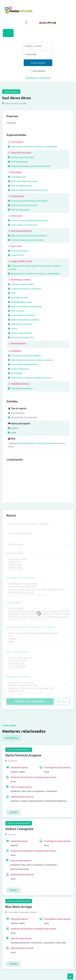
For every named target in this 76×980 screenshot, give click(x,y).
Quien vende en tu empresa (21, 315)
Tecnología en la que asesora (21, 578)
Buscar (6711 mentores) (30, 702)
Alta (38, 636)
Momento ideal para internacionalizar (26, 240)
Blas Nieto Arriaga (19, 907)
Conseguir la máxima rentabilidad (24, 356)
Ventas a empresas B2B (20, 333)
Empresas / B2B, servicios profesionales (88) (38, 688)
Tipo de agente (14, 603)
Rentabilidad (15, 373)
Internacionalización (20, 231)
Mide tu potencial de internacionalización (28, 236)
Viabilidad (15, 351)
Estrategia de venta (18, 298)
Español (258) (38, 565)
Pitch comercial (16, 311)
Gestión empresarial (18, 369)
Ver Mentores (12, 738)
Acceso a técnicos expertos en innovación (28, 220)
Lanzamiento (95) (38, 667)
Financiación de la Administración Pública (28, 201)
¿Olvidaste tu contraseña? (38, 78)
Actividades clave (17, 177)
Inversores (15, 246)
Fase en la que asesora (18, 652)
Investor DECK (16, 255)
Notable (38, 639)
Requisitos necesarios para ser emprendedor (29, 166)
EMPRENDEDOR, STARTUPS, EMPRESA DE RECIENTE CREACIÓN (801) (38, 614)
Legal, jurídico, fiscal (20, 261)
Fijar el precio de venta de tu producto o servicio (30, 360)
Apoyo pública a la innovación (23, 225)
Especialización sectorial (18, 677)
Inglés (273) (38, 562)
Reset (62, 702)
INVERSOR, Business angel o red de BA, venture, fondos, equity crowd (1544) (38, 611)
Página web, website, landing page (25, 306)
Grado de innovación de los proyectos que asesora (31, 627)
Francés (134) (38, 568)
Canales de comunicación (21, 284)
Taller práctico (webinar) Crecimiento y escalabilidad (32, 147)
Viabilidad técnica (19, 384)
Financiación (16, 196)
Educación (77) (38, 691)
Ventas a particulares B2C (21, 337)
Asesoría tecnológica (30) (38, 593)
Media (38, 642)
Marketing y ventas (19, 280)
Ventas (13, 329)
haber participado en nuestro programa (36, 443)
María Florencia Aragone (23, 755)
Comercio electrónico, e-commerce (25, 289)
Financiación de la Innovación (23, 205)
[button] (26, 22)
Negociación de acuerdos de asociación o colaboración (34, 274)
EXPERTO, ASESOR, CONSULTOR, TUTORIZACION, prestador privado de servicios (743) (38, 617)
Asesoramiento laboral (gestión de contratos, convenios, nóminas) (34, 268)
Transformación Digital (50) (38, 587)
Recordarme (38, 71)
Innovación (15, 216)
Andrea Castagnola (19, 829)
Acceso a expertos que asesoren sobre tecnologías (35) (38, 590)
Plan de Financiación (19, 210)
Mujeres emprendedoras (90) (38, 685)
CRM (12, 293)
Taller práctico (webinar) (20, 324)
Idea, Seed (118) (38, 664)
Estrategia (15, 172)
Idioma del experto (15, 553)
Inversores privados (18, 251)
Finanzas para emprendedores (23, 364)
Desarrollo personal (20, 153)
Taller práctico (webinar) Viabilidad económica (30, 378)
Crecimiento (16, 142)
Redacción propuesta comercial (23, 320)
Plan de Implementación (20, 186)
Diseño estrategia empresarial (23, 181)
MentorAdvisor (17, 344)
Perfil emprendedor (18, 162)
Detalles (13, 812)
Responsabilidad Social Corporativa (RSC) (28, 190)
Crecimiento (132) (38, 661)
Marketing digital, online (20, 302)
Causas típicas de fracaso (21, 157)
